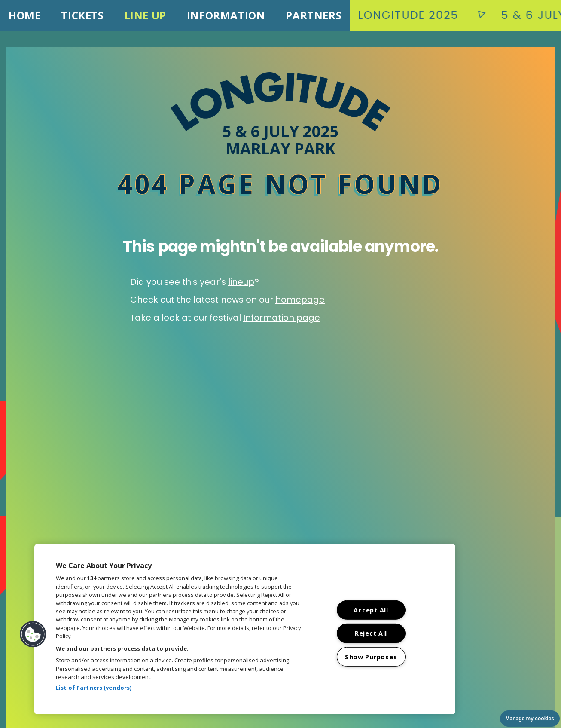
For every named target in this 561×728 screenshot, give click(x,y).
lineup (241, 282)
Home (24, 15)
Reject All (371, 633)
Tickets (82, 15)
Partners (314, 15)
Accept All (371, 610)
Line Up (145, 15)
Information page (282, 318)
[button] (33, 634)
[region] (245, 629)
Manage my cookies (530, 719)
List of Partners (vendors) (94, 688)
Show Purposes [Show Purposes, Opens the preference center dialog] (371, 657)
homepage (300, 300)
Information (226, 15)
